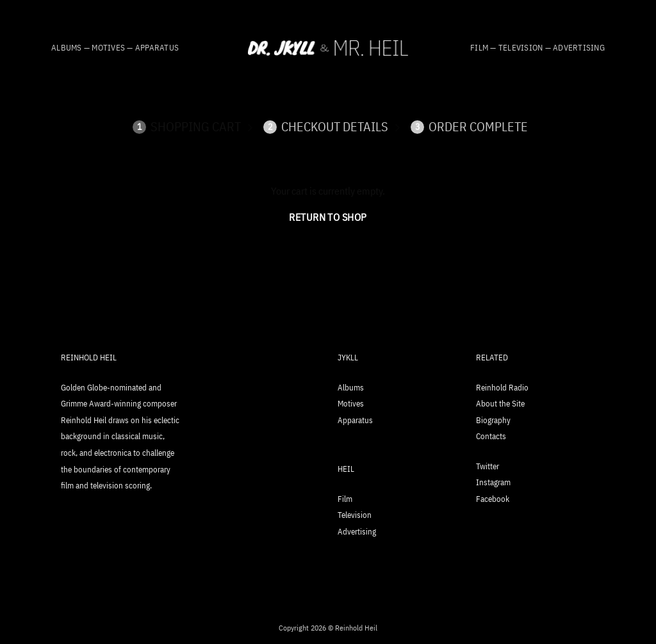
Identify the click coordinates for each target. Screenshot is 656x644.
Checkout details (326, 127)
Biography (493, 420)
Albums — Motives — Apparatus (115, 48)
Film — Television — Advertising (537, 48)
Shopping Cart (187, 127)
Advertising (357, 532)
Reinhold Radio (502, 388)
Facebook (493, 499)
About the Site (500, 404)
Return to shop (328, 217)
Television (355, 515)
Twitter (488, 466)
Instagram (493, 482)
